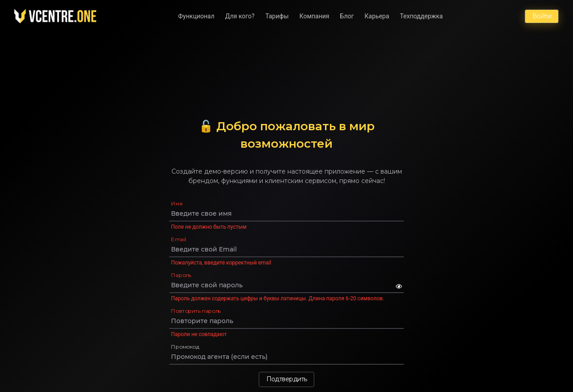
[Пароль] (283, 285)
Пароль (181, 275)
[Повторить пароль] (286, 321)
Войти (542, 16)
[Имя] (286, 213)
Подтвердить (287, 379)
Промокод (186, 347)
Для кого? (240, 16)
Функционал (196, 16)
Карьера (377, 16)
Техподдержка (421, 16)
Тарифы (277, 16)
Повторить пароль (196, 311)
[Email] (286, 249)
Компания (314, 16)
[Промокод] (286, 357)
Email (178, 239)
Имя (177, 203)
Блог (347, 16)
